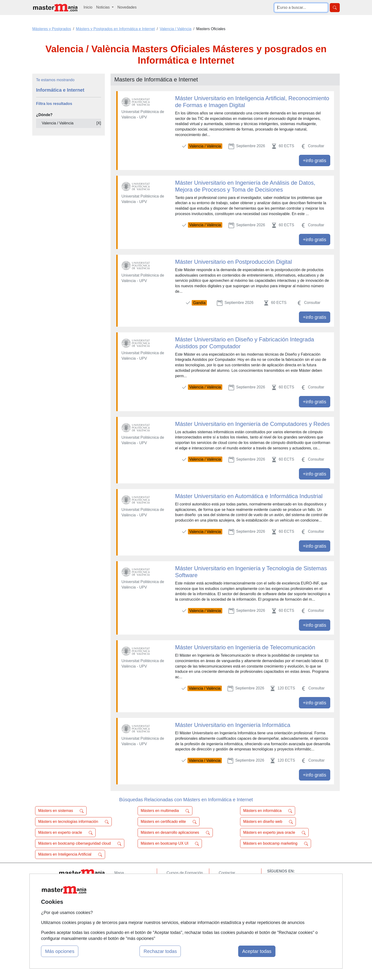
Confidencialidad (233, 882)
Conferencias (178, 891)
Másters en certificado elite (169, 822)
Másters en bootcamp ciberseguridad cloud (80, 843)
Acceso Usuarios (129, 901)
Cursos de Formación (185, 873)
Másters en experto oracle (65, 833)
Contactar (227, 873)
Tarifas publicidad (129, 891)
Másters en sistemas (61, 811)
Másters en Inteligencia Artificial (70, 854)
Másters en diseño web (268, 822)
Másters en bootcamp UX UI (170, 843)
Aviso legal (228, 891)
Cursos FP (176, 882)
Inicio (88, 7)
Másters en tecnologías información (73, 822)
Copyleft (226, 901)
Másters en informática (268, 811)
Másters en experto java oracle (274, 833)
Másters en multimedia (165, 811)
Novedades (127, 7)
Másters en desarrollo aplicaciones (175, 833)
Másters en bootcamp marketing (276, 843)
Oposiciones (177, 915)
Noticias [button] (103, 7)
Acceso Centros (128, 910)
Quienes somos (128, 882)
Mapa (119, 873)
